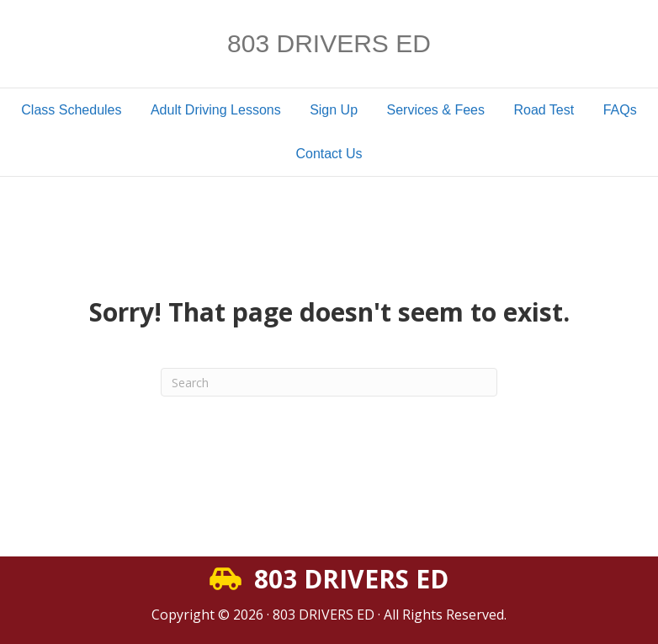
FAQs (620, 110)
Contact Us (329, 154)
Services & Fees (436, 110)
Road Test (544, 110)
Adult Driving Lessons (216, 110)
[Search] (329, 382)
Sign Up (334, 110)
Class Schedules (71, 110)
